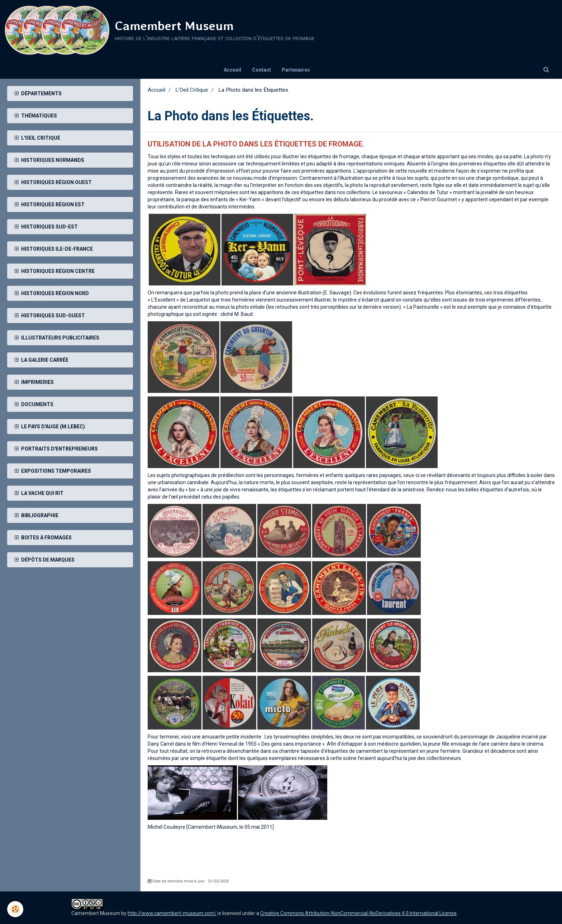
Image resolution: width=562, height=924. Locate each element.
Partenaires (296, 70)
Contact (261, 70)
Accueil (232, 70)
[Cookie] (15, 909)
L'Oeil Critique (192, 90)
